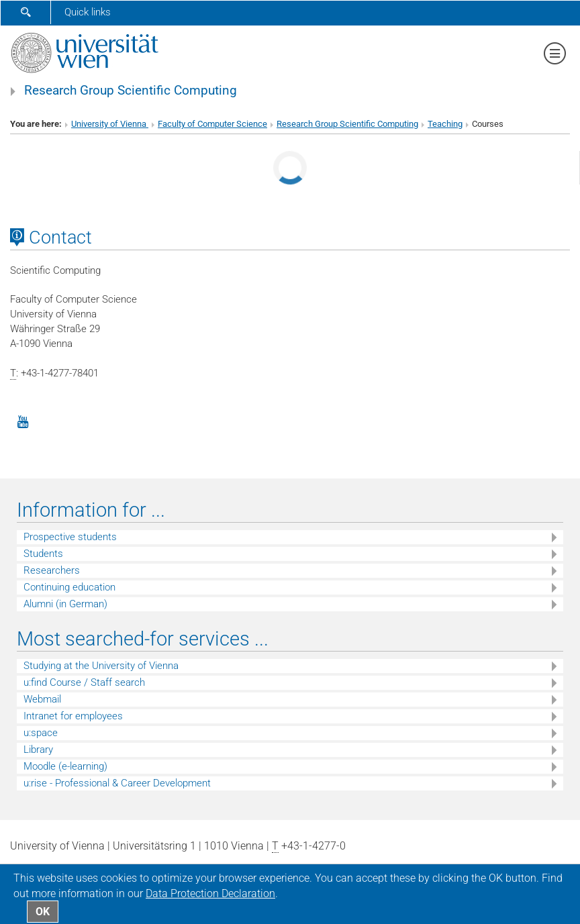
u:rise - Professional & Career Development (117, 783)
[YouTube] (23, 421)
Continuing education (69, 587)
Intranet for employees (73, 716)
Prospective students (70, 537)
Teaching (445, 124)
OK (43, 912)
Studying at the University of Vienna (101, 666)
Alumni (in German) (65, 604)
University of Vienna (110, 124)
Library (38, 750)
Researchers (52, 570)
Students (43, 554)
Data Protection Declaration (210, 893)
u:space (41, 733)
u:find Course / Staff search (84, 682)
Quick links (88, 12)
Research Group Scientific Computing (131, 91)
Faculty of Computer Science (212, 124)
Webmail (42, 699)
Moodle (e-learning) (65, 766)
